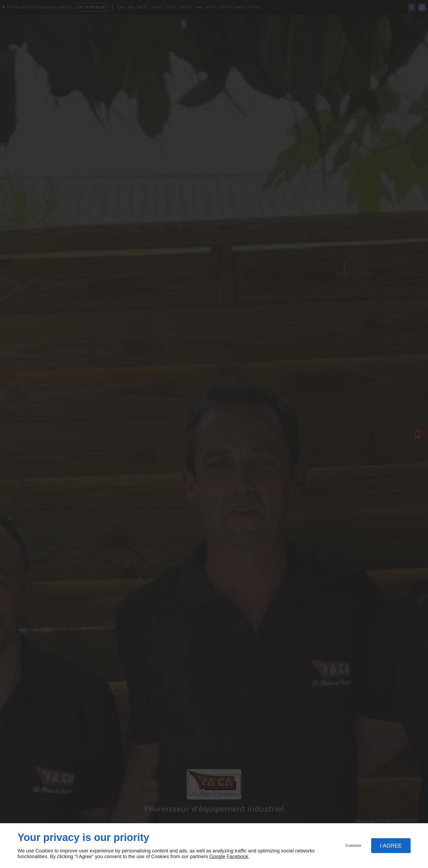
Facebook (237, 857)
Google (217, 857)
